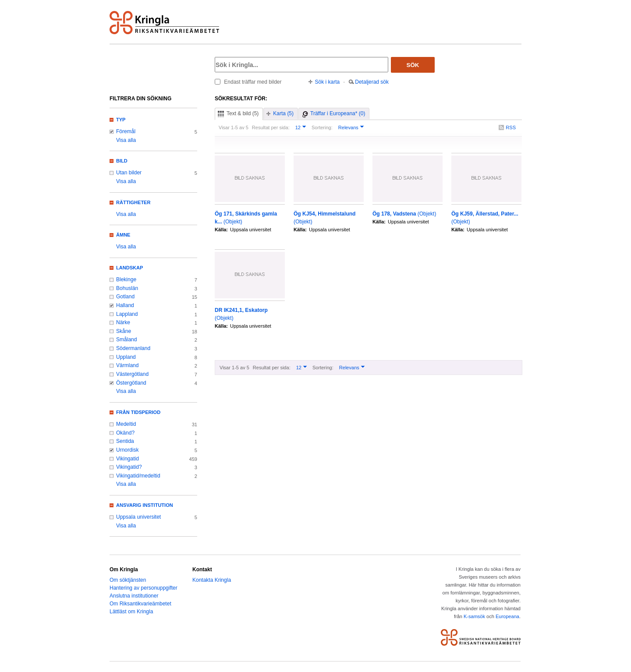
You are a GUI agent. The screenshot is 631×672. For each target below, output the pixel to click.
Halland (125, 305)
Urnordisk (127, 450)
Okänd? (125, 433)
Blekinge (126, 279)
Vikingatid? (129, 467)
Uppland (126, 357)
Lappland (127, 314)
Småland (126, 340)
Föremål (126, 131)
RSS (511, 127)
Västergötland (132, 374)
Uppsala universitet (138, 517)
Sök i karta (328, 82)
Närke (123, 322)
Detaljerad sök (372, 82)
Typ (121, 120)
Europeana (507, 616)
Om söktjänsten (128, 580)
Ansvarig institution (145, 505)
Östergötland (131, 383)
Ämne (123, 235)
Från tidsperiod (138, 412)
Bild (122, 161)
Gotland (125, 297)
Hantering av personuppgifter (144, 588)
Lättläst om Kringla (131, 612)
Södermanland (133, 348)
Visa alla (126, 140)
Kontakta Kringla (212, 580)
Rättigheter (133, 202)
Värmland (127, 365)
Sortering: (322, 127)
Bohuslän (127, 288)
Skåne (124, 331)
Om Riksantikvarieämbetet (140, 604)
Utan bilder (129, 173)
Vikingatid (128, 459)
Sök (413, 65)
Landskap (129, 268)
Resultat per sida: (271, 127)
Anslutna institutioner (134, 596)
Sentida (125, 441)
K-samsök (474, 616)
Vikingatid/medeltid (138, 476)
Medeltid (126, 424)
